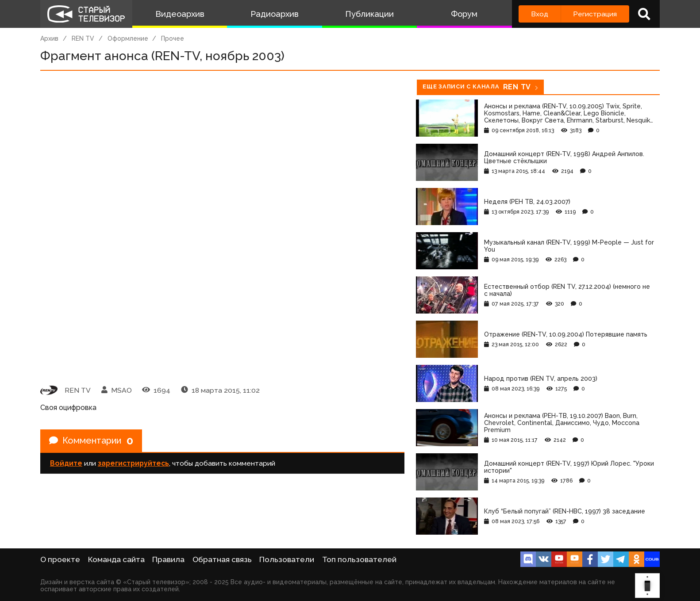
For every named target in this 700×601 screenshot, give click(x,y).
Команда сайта (116, 559)
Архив (49, 38)
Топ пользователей (359, 559)
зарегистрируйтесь (133, 463)
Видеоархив (180, 14)
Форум (464, 14)
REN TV (83, 38)
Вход (540, 14)
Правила (168, 559)
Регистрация (595, 14)
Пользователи (287, 559)
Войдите (66, 463)
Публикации (369, 14)
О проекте (60, 559)
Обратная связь (222, 559)
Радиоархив (275, 14)
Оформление (128, 38)
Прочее (173, 38)
